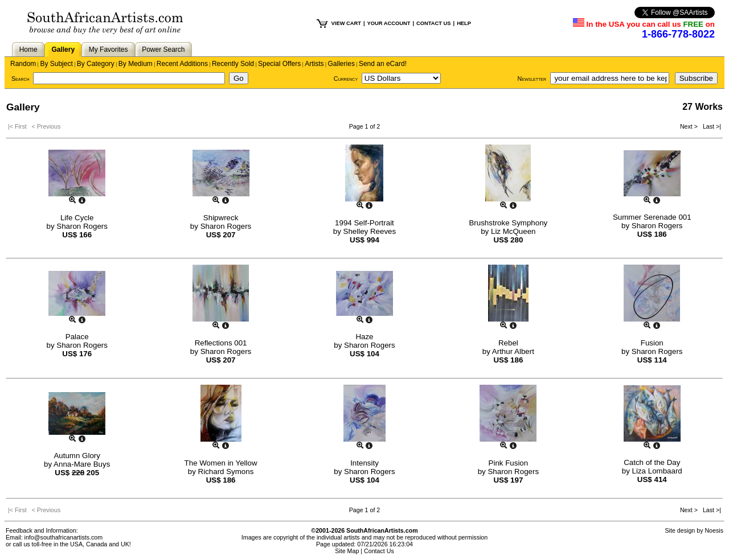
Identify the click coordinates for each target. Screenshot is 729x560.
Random (23, 64)
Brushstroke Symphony (508, 223)
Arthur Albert (513, 351)
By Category (96, 64)
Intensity (364, 463)
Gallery (63, 50)
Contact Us (379, 551)
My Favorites (108, 50)
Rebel (508, 343)
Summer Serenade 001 (652, 217)
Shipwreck (221, 218)
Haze (364, 337)
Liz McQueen (513, 231)
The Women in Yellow (221, 463)
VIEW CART (346, 23)
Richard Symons (226, 472)
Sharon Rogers (82, 226)
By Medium (136, 64)
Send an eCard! (383, 64)
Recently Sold (233, 64)
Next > (690, 126)
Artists (314, 64)
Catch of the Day (652, 462)
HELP (464, 23)
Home (28, 50)
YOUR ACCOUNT (389, 23)
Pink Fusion (509, 463)
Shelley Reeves (370, 231)
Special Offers (279, 64)
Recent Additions (182, 64)
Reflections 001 (221, 343)
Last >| (710, 126)
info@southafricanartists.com (64, 537)
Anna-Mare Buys (82, 464)
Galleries (341, 64)
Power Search (163, 50)
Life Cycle (77, 218)
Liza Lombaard (657, 471)
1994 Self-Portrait (364, 223)
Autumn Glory (77, 456)
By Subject (56, 64)
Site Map (347, 551)
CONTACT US (433, 23)
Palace (77, 337)
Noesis (714, 530)
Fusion (652, 343)
